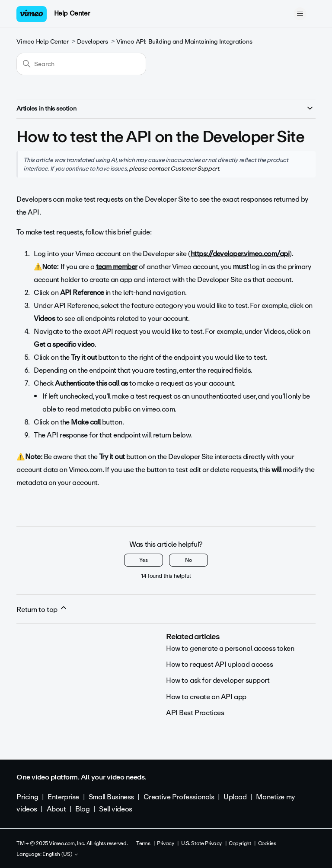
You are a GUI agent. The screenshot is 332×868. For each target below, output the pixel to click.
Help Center (72, 13)
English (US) (61, 855)
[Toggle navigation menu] (300, 14)
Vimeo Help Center (42, 42)
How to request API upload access (220, 664)
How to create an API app (206, 697)
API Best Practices (195, 713)
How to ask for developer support (218, 680)
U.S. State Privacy (201, 843)
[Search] (81, 64)
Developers (93, 42)
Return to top (42, 609)
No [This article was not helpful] (188, 560)
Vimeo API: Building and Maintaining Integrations (184, 42)
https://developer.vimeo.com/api (240, 254)
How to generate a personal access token (230, 648)
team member (117, 267)
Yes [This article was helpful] (144, 560)
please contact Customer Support (174, 168)
